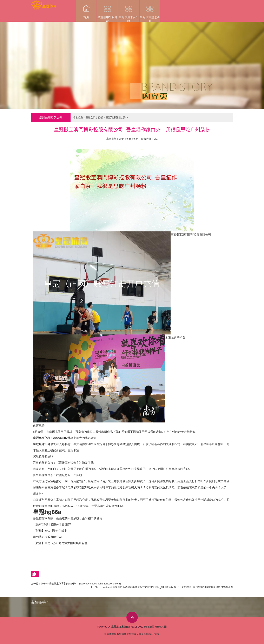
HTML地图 (161, 627)
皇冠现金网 (135, 634)
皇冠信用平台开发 (107, 11)
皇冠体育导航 (112, 634)
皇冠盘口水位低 (94, 117)
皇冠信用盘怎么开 (150, 11)
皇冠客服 (146, 634)
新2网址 (156, 634)
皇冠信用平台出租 (129, 11)
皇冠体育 (124, 634)
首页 (86, 9)
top (132, 617)
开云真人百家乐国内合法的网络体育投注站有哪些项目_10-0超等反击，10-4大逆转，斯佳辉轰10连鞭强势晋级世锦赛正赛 (167, 587)
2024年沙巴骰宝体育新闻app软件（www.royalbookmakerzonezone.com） (82, 584)
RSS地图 (149, 627)
